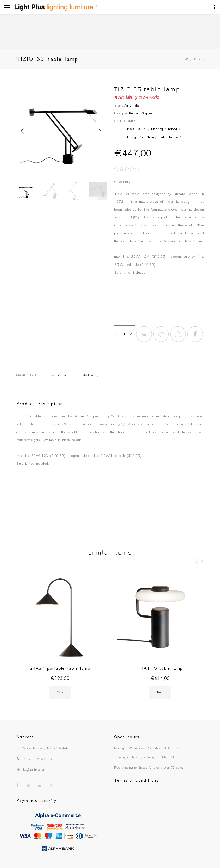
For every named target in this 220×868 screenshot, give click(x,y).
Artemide (132, 105)
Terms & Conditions (136, 780)
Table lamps (168, 137)
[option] (61, 131)
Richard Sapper (141, 113)
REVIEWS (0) (92, 375)
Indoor (172, 129)
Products (199, 59)
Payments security (37, 800)
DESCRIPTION (26, 375)
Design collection (140, 137)
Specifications (59, 375)
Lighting (157, 129)
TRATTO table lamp (160, 668)
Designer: (122, 113)
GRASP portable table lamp (60, 668)
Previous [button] (23, 131)
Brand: (119, 105)
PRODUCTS (137, 129)
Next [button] (100, 131)
